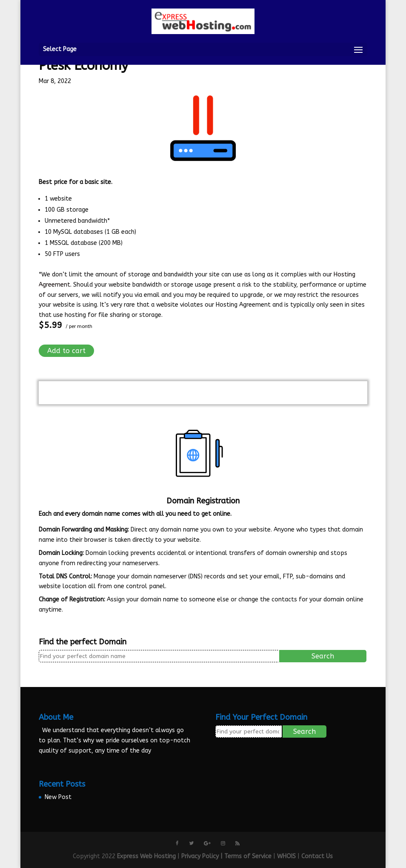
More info (52, 620)
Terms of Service (248, 856)
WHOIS (286, 856)
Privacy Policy (200, 856)
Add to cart (66, 351)
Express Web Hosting (146, 856)
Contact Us (317, 856)
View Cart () (203, 392)
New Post (58, 797)
